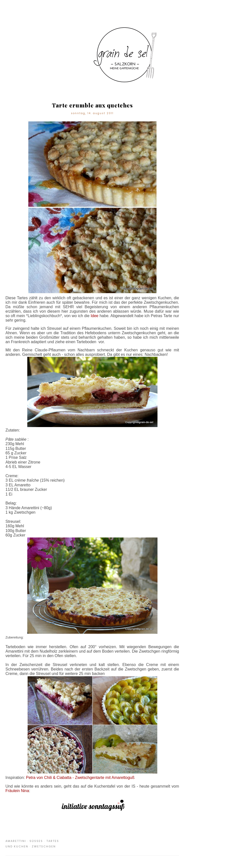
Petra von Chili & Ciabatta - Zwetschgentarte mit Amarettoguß (80, 778)
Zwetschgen (44, 846)
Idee (95, 316)
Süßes (36, 841)
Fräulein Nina (17, 791)
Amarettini (16, 841)
